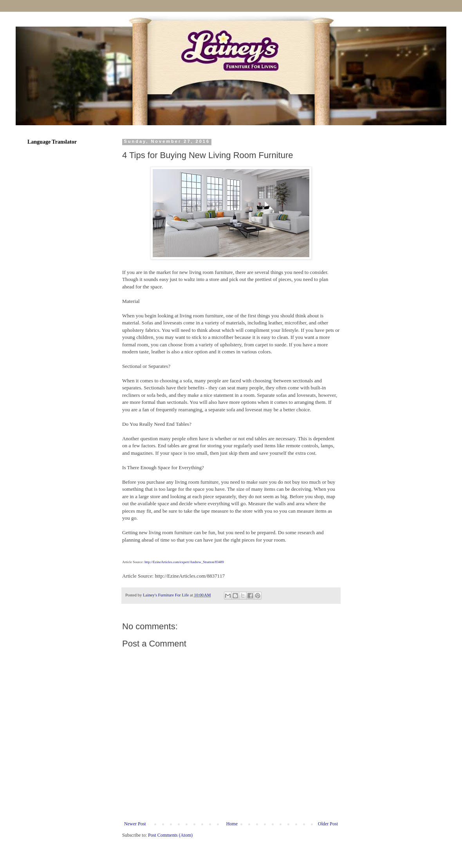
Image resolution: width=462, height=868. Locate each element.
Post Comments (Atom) (170, 835)
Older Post (328, 824)
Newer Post (135, 824)
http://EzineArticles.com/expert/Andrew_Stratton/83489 (184, 562)
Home (232, 824)
